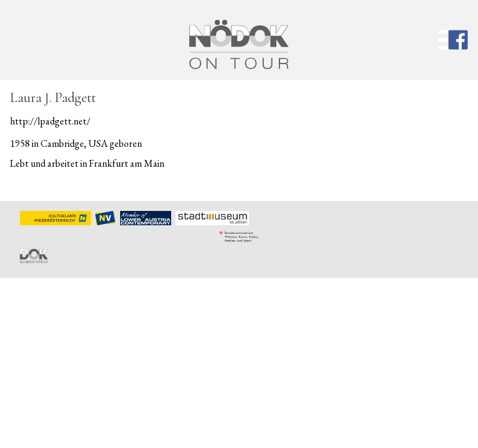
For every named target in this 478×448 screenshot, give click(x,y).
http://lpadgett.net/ (50, 121)
